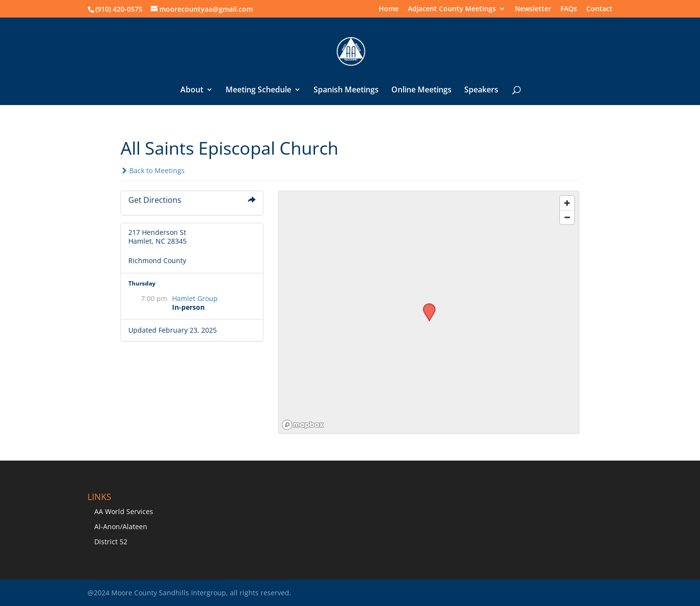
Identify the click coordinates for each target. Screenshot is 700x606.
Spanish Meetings (346, 90)
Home (389, 9)
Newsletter (533, 9)
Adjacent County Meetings (452, 9)
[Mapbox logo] (303, 425)
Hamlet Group (195, 298)
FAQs (569, 9)
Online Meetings (421, 90)
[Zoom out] (567, 217)
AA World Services (124, 511)
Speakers (481, 90)
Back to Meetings (153, 170)
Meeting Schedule (258, 90)
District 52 (111, 542)
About (192, 90)
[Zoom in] (567, 203)
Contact (599, 9)
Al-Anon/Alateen (121, 526)
